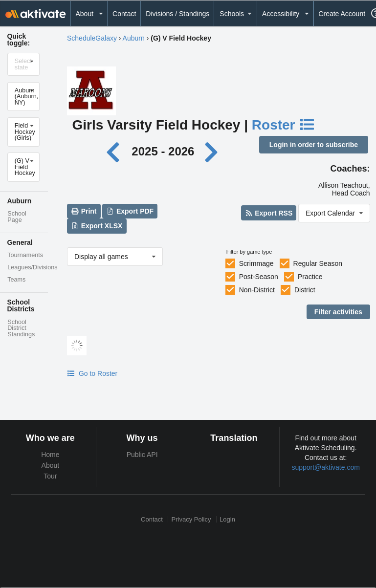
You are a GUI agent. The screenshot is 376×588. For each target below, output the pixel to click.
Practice (310, 277)
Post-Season (259, 277)
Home (50, 455)
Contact (124, 14)
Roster (284, 125)
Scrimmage (256, 263)
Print (84, 211)
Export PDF (130, 211)
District (305, 290)
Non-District (257, 290)
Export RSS (269, 213)
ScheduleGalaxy (92, 38)
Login (227, 519)
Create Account (342, 14)
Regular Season (318, 263)
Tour (50, 476)
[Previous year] (116, 151)
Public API (142, 455)
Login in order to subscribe (314, 145)
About (51, 465)
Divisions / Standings (177, 14)
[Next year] (212, 151)
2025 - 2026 (163, 151)
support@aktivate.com (326, 467)
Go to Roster (92, 373)
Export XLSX (97, 226)
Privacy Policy (191, 519)
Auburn (134, 38)
